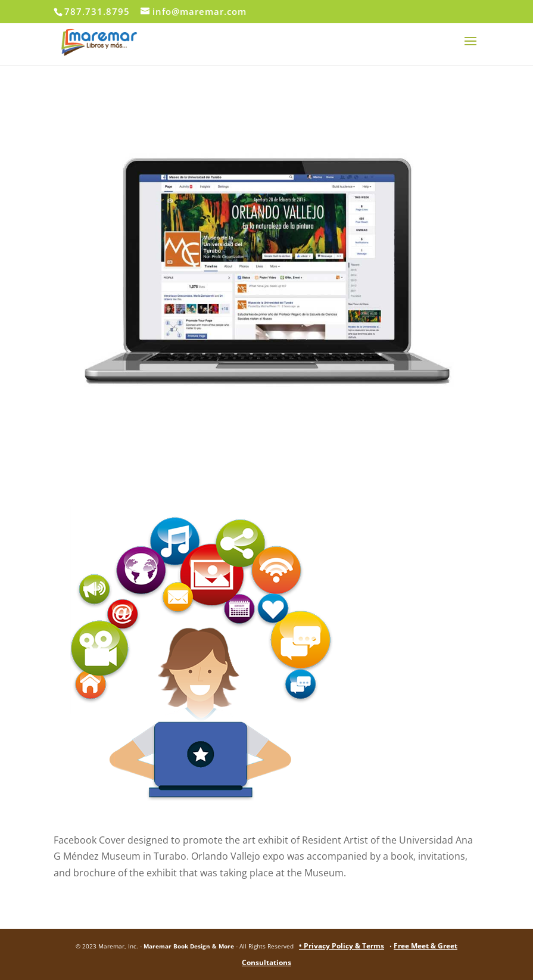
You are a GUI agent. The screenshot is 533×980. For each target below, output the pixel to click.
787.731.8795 (97, 11)
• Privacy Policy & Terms (342, 946)
